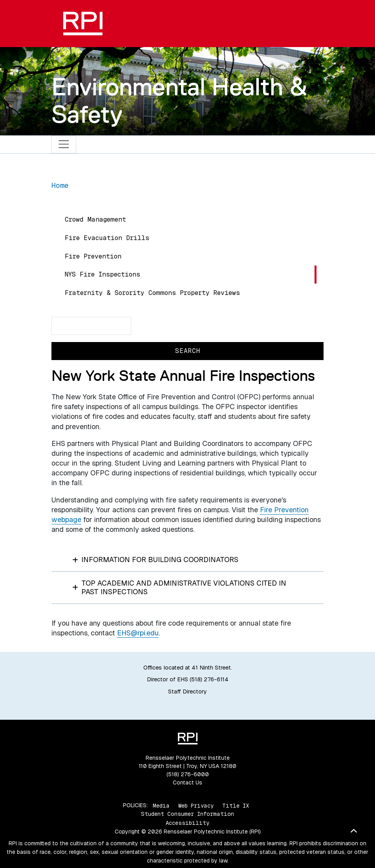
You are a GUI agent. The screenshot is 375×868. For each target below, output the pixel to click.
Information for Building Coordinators (155, 560)
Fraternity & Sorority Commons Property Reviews (152, 293)
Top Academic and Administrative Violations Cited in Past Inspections (179, 588)
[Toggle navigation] (64, 145)
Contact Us (187, 782)
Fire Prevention (93, 256)
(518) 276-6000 (188, 774)
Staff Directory (187, 691)
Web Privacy (196, 805)
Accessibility (187, 823)
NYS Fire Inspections (102, 274)
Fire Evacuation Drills (107, 238)
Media (161, 805)
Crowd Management (95, 219)
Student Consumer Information (187, 814)
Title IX (236, 805)
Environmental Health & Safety (179, 100)
